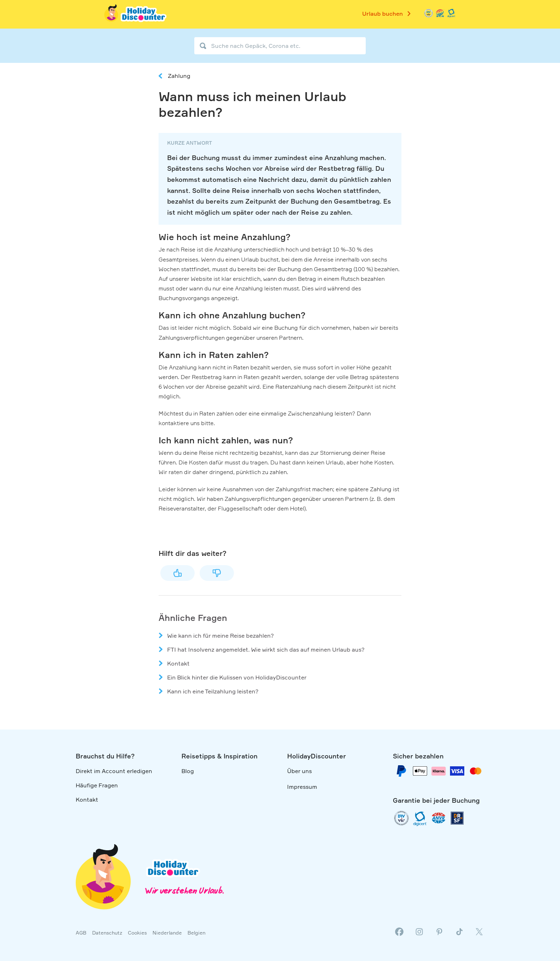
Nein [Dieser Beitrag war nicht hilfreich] (217, 573)
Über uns (299, 771)
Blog (188, 771)
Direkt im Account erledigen (114, 771)
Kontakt (178, 663)
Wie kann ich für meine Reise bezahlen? (221, 636)
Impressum (302, 787)
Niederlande (167, 933)
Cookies (137, 933)
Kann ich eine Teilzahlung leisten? (213, 691)
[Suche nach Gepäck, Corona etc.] (280, 46)
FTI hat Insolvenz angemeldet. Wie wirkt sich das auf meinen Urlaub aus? (266, 649)
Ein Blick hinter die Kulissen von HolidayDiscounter (237, 677)
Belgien (196, 933)
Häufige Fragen (97, 785)
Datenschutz (107, 933)
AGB (81, 933)
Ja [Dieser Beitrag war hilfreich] (177, 573)
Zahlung (179, 76)
